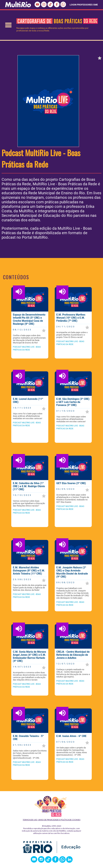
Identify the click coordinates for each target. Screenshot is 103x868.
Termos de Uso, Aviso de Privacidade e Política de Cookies (51, 820)
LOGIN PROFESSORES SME (84, 5)
